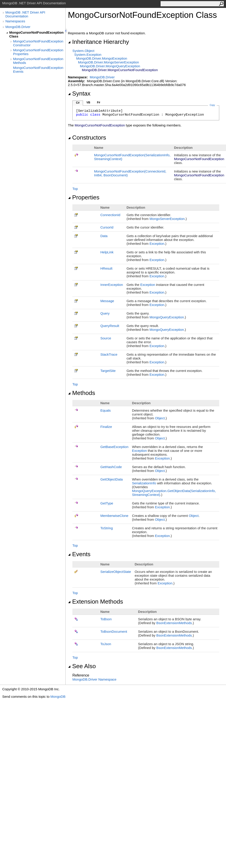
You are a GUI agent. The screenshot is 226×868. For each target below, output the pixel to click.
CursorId (107, 227)
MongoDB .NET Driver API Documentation (25, 14)
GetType (107, 503)
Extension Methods (96, 602)
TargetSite (108, 371)
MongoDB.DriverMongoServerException (108, 62)
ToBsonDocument (114, 631)
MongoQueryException (167, 317)
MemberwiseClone (114, 516)
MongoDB (58, 696)
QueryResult (110, 326)
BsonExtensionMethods (174, 623)
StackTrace (109, 354)
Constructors (87, 138)
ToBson (106, 619)
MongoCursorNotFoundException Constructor (38, 43)
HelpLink (107, 252)
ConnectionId (110, 215)
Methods (82, 393)
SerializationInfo (144, 483)
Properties (84, 197)
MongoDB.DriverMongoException (102, 58)
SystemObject (83, 51)
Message (107, 301)
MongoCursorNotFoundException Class (36, 34)
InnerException (112, 285)
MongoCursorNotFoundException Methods (38, 61)
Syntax (79, 93)
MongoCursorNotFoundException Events (38, 70)
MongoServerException (167, 219)
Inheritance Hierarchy (98, 42)
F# (99, 103)
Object (160, 418)
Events (79, 554)
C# (78, 103)
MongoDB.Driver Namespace (94, 679)
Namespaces (15, 21)
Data (104, 236)
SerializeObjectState (116, 572)
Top (75, 189)
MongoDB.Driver (18, 27)
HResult (106, 268)
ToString (107, 528)
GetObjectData (112, 479)
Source (106, 338)
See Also (82, 666)
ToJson (106, 644)
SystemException (88, 55)
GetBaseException (114, 447)
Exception (157, 244)
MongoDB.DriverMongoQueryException (110, 66)
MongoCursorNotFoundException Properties (38, 52)
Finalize (106, 427)
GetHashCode (111, 467)
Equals (106, 410)
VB (88, 103)
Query (105, 313)
